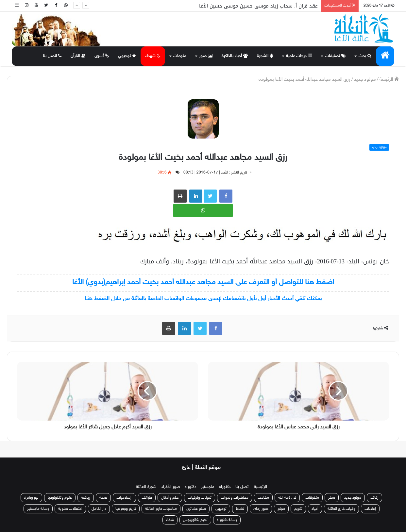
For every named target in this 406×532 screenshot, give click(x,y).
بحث (365, 56)
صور (206, 56)
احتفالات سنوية (70, 509)
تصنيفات (335, 56)
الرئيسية (261, 487)
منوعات (180, 56)
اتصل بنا (52, 56)
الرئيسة (389, 80)
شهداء (153, 56)
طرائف (147, 498)
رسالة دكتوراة (227, 520)
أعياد (315, 509)
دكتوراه (225, 487)
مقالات (263, 498)
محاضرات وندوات (235, 498)
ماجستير (208, 487)
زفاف (374, 498)
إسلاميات (124, 498)
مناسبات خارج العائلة (161, 509)
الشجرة (265, 56)
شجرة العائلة (146, 487)
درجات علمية (299, 56)
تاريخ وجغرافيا (126, 509)
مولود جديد (365, 80)
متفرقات (312, 498)
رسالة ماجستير (38, 509)
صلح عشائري (196, 509)
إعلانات (370, 509)
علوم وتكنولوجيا (60, 498)
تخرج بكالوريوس (195, 520)
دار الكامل (99, 509)
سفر (332, 498)
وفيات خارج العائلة (341, 509)
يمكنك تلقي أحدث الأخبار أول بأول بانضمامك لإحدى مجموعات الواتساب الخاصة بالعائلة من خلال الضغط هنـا (203, 299)
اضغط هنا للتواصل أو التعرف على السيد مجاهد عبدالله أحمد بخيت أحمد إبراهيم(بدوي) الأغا (203, 283)
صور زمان (261, 509)
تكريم (298, 509)
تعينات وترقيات (200, 498)
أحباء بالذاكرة (235, 56)
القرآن (78, 56)
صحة (103, 498)
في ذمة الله (287, 498)
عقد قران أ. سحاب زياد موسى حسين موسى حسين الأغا (258, 6)
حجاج (281, 509)
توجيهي (127, 56)
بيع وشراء (31, 498)
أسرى (102, 56)
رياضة (86, 498)
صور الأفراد (171, 487)
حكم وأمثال (170, 498)
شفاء (170, 520)
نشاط (240, 509)
